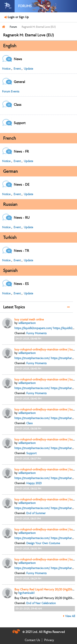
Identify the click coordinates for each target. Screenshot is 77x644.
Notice (6, 69)
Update (28, 69)
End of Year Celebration (41, 603)
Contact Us (32, 640)
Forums (25, 6)
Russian (10, 204)
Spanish (10, 271)
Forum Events (11, 92)
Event (17, 69)
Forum (13, 27)
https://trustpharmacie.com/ (32, 358)
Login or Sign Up (18, 17)
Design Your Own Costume (43, 543)
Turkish (10, 237)
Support (31, 453)
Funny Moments (36, 333)
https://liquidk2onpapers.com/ (33, 328)
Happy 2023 (34, 483)
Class (29, 423)
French (10, 138)
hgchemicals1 (26, 593)
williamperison (27, 323)
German (10, 171)
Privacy (49, 640)
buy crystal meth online (29, 320)
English (10, 46)
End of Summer (36, 513)
